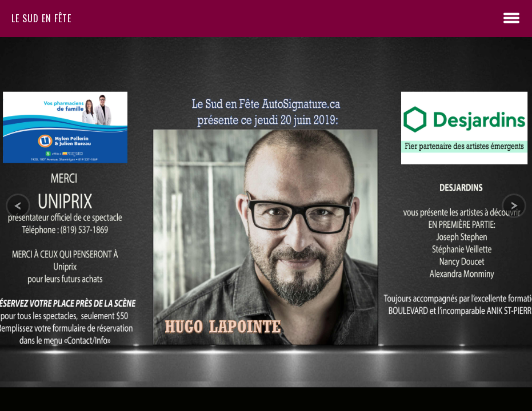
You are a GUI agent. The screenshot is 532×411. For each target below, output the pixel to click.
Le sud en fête (41, 18)
